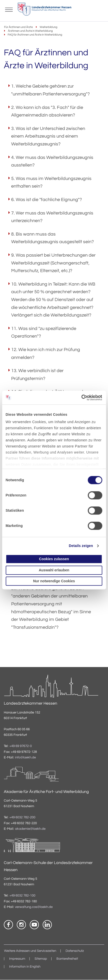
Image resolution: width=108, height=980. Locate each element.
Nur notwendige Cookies (54, 581)
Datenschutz (75, 951)
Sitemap (41, 959)
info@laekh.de (25, 758)
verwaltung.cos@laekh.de (34, 907)
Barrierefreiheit (67, 959)
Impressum (17, 959)
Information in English (25, 967)
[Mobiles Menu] (9, 9)
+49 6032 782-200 (22, 818)
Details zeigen (81, 546)
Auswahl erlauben (54, 570)
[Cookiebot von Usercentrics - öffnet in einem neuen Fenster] (80, 397)
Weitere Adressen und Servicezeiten (30, 951)
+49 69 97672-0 (21, 746)
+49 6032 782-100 (22, 896)
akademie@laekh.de (30, 829)
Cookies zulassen (54, 559)
